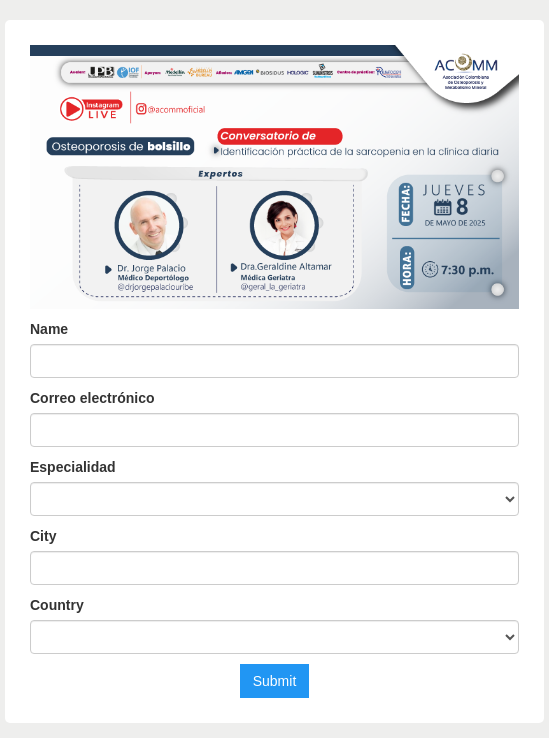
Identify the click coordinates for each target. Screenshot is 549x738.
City (43, 536)
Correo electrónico (92, 398)
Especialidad (73, 467)
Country (57, 605)
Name (49, 329)
